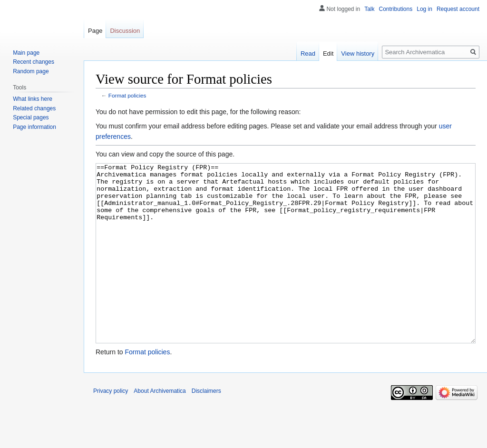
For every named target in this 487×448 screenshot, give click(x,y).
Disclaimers (206, 427)
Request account (458, 9)
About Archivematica (160, 427)
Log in (424, 9)
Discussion (125, 31)
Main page (26, 53)
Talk (369, 9)
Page (95, 31)
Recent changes (34, 62)
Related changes (34, 108)
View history (358, 54)
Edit (328, 54)
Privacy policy (111, 427)
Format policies (127, 95)
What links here (33, 99)
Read (308, 54)
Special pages (31, 117)
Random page (31, 71)
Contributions (396, 9)
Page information (34, 127)
